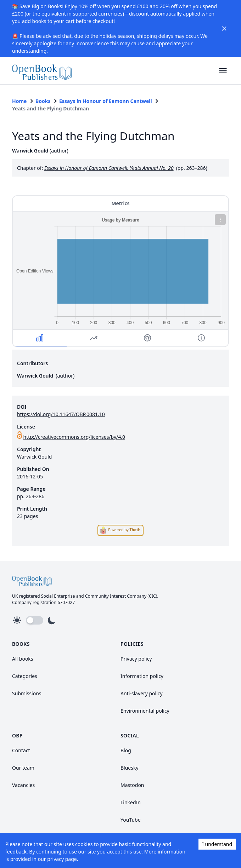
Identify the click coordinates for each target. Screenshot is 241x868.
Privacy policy (136, 659)
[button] (223, 71)
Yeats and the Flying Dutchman (51, 108)
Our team (23, 768)
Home (19, 101)
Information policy (142, 676)
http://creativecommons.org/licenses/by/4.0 (74, 437)
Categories (25, 676)
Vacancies (23, 785)
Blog (126, 750)
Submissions (27, 693)
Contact (21, 750)
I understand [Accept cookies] (217, 844)
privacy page (62, 859)
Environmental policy (145, 711)
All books (23, 659)
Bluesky (130, 768)
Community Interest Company (116, 596)
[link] (42, 71)
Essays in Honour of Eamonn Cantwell (106, 101)
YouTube (131, 820)
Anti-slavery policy (142, 693)
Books (43, 101)
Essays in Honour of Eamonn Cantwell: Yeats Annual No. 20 (109, 168)
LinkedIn (131, 802)
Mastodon (132, 785)
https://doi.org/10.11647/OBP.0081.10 (61, 414)
